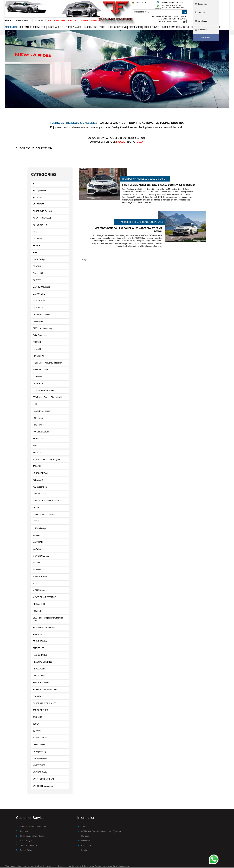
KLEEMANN (38, 480)
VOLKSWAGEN (40, 759)
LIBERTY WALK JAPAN (43, 515)
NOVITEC (37, 611)
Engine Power (152, 28)
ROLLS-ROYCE (40, 676)
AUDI (35, 232)
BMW (35, 253)
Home (8, 21)
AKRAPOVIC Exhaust (42, 212)
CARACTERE (39, 294)
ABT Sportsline (39, 191)
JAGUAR (37, 467)
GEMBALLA (38, 384)
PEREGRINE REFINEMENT (45, 628)
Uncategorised (39, 745)
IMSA (35, 446)
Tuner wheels (55, 28)
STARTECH (38, 697)
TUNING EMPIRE (41, 738)
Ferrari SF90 (38, 356)
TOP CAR (37, 731)
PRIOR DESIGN (40, 642)
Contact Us (86, 846)
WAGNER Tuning (40, 773)
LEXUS (36, 508)
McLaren (37, 563)
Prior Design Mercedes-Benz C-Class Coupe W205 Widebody (143, 179)
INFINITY (37, 453)
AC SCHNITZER (40, 198)
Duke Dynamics (40, 336)
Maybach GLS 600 (41, 556)
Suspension (135, 28)
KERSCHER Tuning (41, 473)
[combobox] (160, 12)
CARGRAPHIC (39, 301)
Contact (39, 21)
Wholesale (86, 841)
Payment (24, 832)
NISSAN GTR (39, 605)
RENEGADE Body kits (42, 662)
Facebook (206, 37)
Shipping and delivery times (32, 837)
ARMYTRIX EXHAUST (43, 219)
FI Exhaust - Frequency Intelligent (47, 363)
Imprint (84, 851)
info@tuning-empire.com (172, 2)
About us (85, 827)
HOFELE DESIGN (41, 432)
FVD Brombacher (40, 370)
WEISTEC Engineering (43, 786)
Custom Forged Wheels (32, 28)
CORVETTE (38, 322)
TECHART (37, 717)
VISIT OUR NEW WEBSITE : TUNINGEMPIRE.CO (74, 21)
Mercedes (37, 570)
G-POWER (38, 377)
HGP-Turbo (38, 418)
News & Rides (23, 21)
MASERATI (38, 542)
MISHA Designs (40, 591)
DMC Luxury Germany (42, 329)
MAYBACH (38, 549)
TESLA (36, 724)
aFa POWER (38, 205)
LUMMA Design (40, 529)
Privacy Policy (26, 851)
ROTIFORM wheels (41, 683)
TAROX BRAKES (40, 711)
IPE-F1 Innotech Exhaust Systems (48, 460)
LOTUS (36, 522)
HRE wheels (38, 439)
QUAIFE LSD (39, 649)
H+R (35, 405)
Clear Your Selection (34, 149)
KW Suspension (40, 487)
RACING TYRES (40, 656)
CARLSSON (38, 308)
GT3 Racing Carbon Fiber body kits (48, 398)
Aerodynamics (74, 28)
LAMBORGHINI (40, 494)
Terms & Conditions (29, 846)
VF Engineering (40, 752)
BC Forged (38, 239)
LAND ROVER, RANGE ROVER (47, 501)
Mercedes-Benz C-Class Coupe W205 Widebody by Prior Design (142, 222)
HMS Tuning (38, 425)
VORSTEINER (39, 766)
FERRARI (37, 343)
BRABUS (37, 267)
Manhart (36, 536)
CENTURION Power (42, 315)
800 (34, 184)
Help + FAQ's (26, 841)
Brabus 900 (38, 274)
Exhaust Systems (117, 28)
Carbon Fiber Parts (94, 28)
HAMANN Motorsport (42, 412)
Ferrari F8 (37, 349)
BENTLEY (37, 246)
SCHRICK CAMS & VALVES (45, 690)
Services (85, 837)
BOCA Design (39, 260)
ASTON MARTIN (40, 225)
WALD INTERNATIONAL (44, 780)
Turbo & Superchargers (175, 28)
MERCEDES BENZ (41, 577)
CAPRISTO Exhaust (42, 287)
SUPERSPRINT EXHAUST (45, 704)
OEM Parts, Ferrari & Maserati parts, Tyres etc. (102, 832)
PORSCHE (38, 635)
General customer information (33, 827)
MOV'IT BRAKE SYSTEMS (45, 598)
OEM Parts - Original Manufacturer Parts (48, 620)
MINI (35, 584)
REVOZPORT (39, 669)
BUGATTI (37, 280)
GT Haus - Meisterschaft (43, 391)
